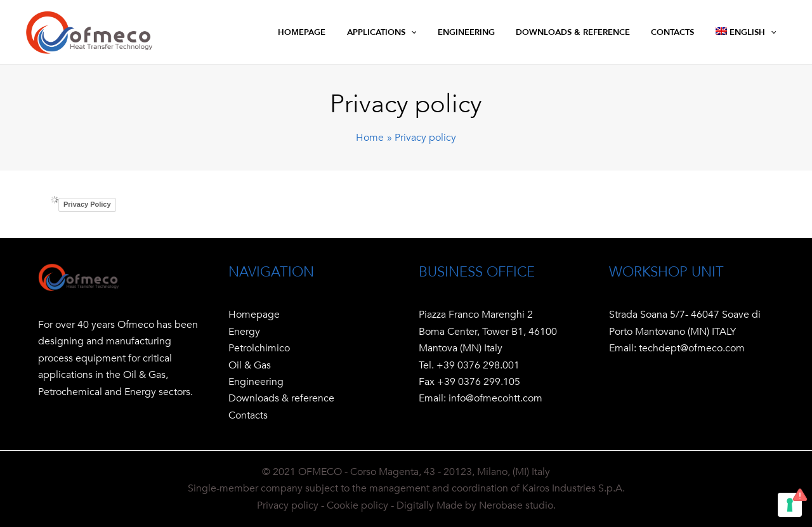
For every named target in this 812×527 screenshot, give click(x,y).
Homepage (254, 315)
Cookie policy (357, 505)
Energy (244, 332)
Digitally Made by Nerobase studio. (476, 505)
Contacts (248, 415)
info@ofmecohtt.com (494, 398)
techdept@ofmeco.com (692, 348)
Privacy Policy (87, 204)
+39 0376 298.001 (478, 365)
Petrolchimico (259, 348)
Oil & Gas (250, 365)
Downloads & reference (281, 398)
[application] (449, 32)
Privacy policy (288, 505)
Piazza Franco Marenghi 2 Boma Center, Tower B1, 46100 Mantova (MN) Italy (488, 331)
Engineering (256, 382)
